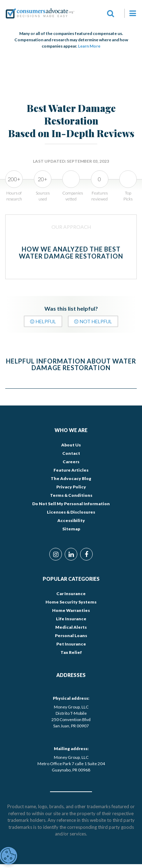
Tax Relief (71, 652)
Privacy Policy (71, 487)
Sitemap (71, 529)
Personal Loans (71, 636)
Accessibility (71, 520)
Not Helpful (93, 321)
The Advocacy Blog (71, 478)
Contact (71, 453)
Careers (71, 462)
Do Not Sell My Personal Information (71, 504)
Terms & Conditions (71, 495)
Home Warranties (71, 610)
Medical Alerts (71, 627)
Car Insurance (71, 594)
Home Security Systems (71, 602)
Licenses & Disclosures (71, 512)
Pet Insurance (71, 644)
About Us (71, 445)
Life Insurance (71, 619)
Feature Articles (71, 470)
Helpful (43, 321)
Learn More (89, 46)
